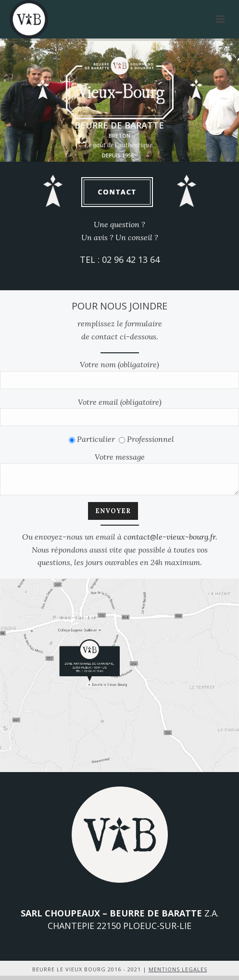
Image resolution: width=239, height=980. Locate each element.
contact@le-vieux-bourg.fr (170, 541)
